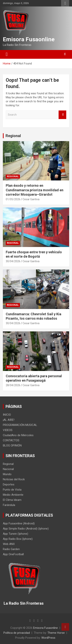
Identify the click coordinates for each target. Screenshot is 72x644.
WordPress (48, 638)
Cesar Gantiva (31, 199)
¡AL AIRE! (9, 420)
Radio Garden (11, 549)
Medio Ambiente (13, 495)
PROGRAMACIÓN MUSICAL (20, 425)
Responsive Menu (65, 3)
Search (62, 115)
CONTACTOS (11, 440)
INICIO (7, 415)
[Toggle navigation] (7, 54)
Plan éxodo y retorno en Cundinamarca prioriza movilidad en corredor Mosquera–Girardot (35, 190)
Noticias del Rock (14, 479)
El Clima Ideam (12, 500)
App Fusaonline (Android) (19, 523)
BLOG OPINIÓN (12, 445)
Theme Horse (56, 633)
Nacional (8, 469)
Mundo (7, 474)
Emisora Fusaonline (29, 39)
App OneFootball (13, 554)
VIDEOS (8, 430)
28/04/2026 (13, 385)
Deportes (9, 484)
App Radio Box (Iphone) (18, 539)
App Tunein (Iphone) (16, 534)
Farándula (9, 505)
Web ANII (9, 544)
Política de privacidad (17, 633)
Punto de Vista (12, 490)
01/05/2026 (13, 199)
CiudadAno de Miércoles (18, 435)
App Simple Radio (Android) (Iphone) (26, 529)
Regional (13, 136)
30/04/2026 (13, 261)
